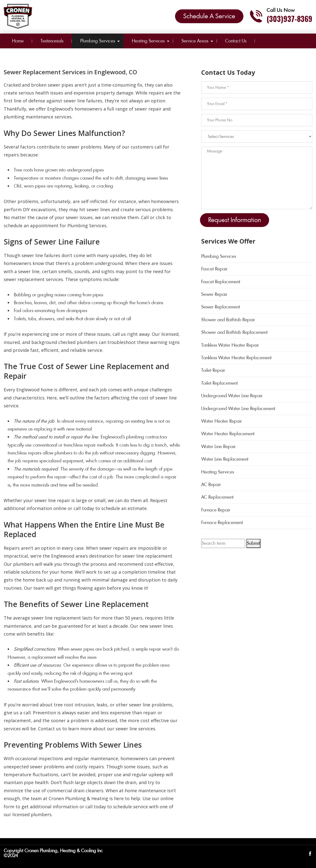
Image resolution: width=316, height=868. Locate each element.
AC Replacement (217, 497)
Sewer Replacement (221, 307)
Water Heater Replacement (228, 434)
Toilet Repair (213, 370)
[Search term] (223, 543)
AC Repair (211, 484)
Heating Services (148, 41)
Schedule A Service (209, 16)
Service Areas (195, 41)
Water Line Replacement (225, 459)
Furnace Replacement (222, 522)
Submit (253, 543)
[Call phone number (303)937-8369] (281, 16)
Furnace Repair (216, 510)
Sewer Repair (214, 294)
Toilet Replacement (219, 383)
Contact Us (236, 41)
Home (18, 41)
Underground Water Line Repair (232, 396)
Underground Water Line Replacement (238, 408)
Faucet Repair (214, 269)
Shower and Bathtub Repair (228, 320)
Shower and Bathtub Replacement (234, 332)
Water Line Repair (218, 446)
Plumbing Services (98, 41)
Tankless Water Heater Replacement (236, 358)
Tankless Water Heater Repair (230, 345)
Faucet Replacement (221, 282)
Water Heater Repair (222, 421)
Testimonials (52, 41)
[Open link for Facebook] (310, 853)
